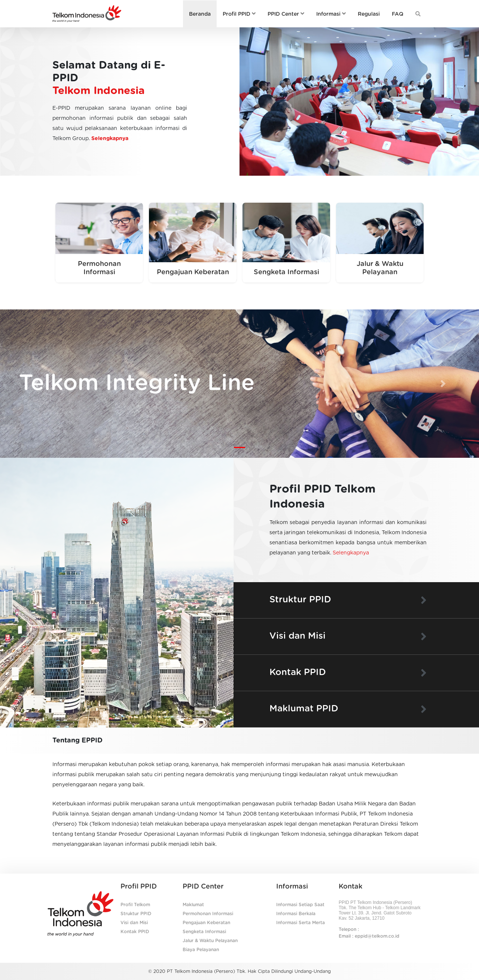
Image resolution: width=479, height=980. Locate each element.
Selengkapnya (110, 139)
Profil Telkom (135, 905)
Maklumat (193, 905)
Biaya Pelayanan (201, 950)
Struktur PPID (136, 914)
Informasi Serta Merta (300, 923)
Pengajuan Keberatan (206, 923)
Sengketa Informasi (204, 932)
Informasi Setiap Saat (300, 905)
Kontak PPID (135, 932)
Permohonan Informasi (208, 914)
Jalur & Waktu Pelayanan (210, 941)
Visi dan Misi (134, 923)
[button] (36, 384)
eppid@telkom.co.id (377, 936)
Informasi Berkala (296, 914)
